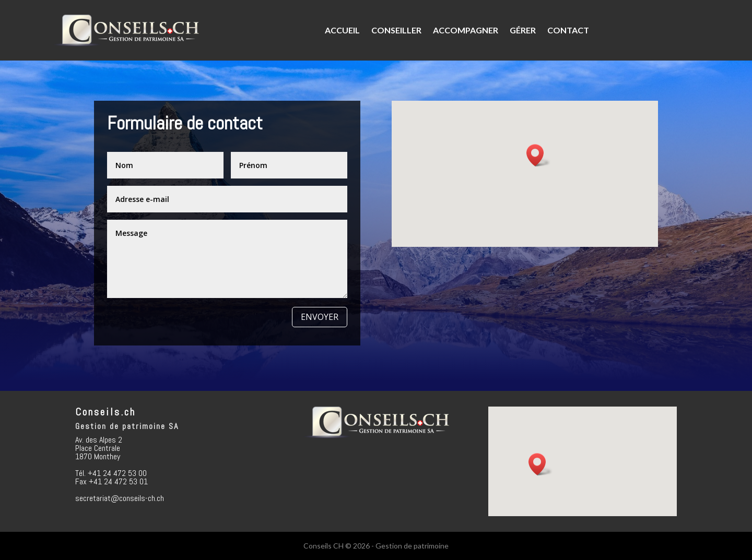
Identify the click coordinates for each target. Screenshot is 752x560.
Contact (568, 30)
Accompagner (466, 30)
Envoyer (320, 317)
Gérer (523, 30)
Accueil (342, 30)
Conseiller (396, 30)
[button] (538, 155)
